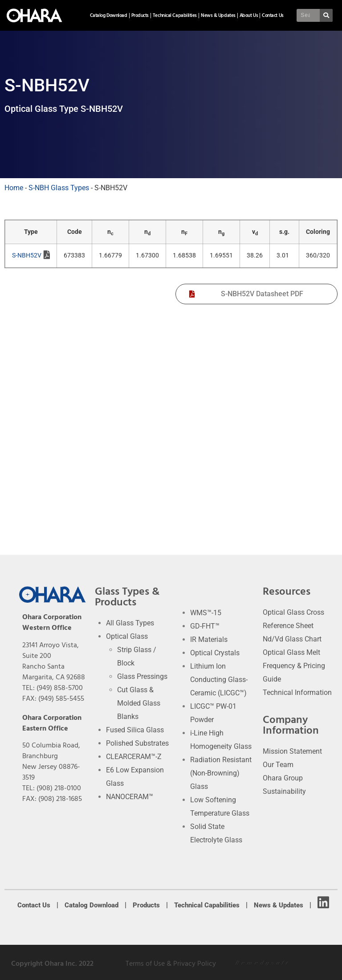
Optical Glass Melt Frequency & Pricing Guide (294, 666)
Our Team (278, 765)
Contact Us (273, 15)
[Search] (327, 15)
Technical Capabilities (175, 15)
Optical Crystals (215, 653)
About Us (249, 15)
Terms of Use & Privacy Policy (171, 964)
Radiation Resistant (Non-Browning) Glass (221, 773)
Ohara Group (283, 778)
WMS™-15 (206, 613)
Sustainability (284, 791)
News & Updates (218, 15)
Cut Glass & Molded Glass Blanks (139, 703)
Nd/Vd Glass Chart (292, 639)
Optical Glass (127, 636)
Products (140, 15)
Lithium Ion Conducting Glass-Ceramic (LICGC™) (219, 680)
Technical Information (297, 692)
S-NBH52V (31, 256)
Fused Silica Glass (135, 730)
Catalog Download (109, 15)
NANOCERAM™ (130, 797)
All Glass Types (130, 623)
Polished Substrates (137, 743)
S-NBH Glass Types (59, 188)
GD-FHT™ (205, 626)
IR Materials (209, 639)
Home (14, 188)
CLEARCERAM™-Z (134, 757)
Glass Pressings (142, 676)
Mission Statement (292, 751)
